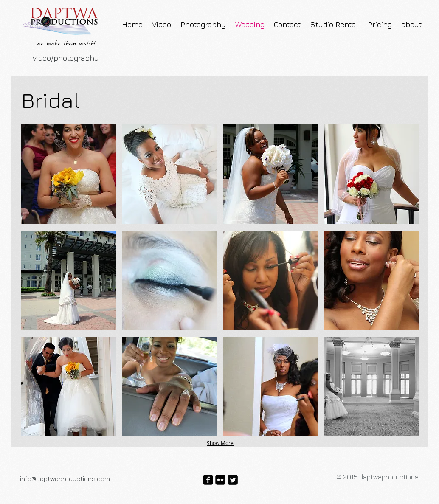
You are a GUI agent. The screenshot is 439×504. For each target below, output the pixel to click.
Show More (220, 443)
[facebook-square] (208, 480)
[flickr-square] (220, 480)
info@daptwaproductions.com (65, 479)
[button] (69, 174)
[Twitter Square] (233, 480)
